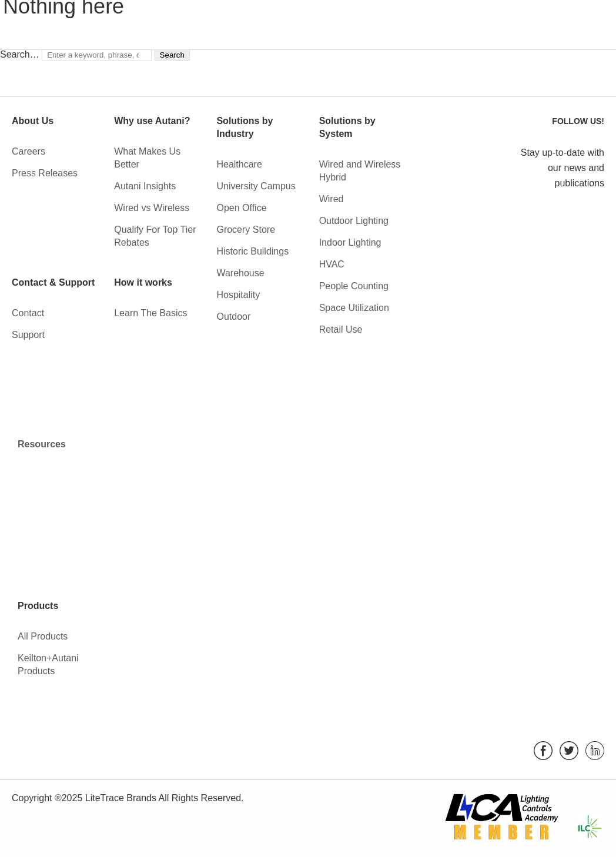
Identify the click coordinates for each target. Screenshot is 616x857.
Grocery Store (246, 230)
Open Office (241, 208)
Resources (42, 444)
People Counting (354, 286)
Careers (29, 151)
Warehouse (240, 273)
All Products (43, 636)
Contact (28, 313)
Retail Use (341, 329)
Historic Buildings (252, 251)
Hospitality (238, 295)
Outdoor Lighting (354, 221)
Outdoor (233, 317)
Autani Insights (145, 186)
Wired (332, 199)
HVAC (332, 264)
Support (28, 335)
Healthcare (239, 164)
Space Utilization (354, 308)
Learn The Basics (150, 313)
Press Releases (45, 173)
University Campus (256, 186)
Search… (20, 54)
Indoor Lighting (350, 242)
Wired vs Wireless (152, 208)
